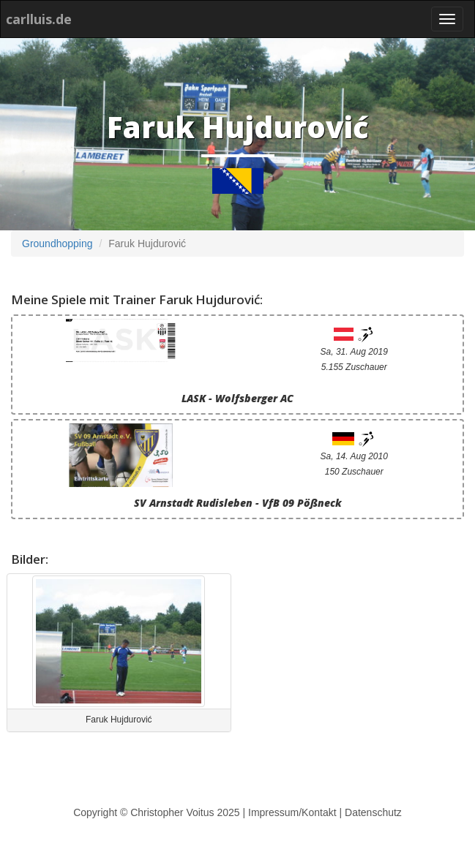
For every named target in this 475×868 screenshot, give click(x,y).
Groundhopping (57, 244)
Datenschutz (373, 812)
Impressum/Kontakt (292, 812)
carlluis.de (39, 19)
